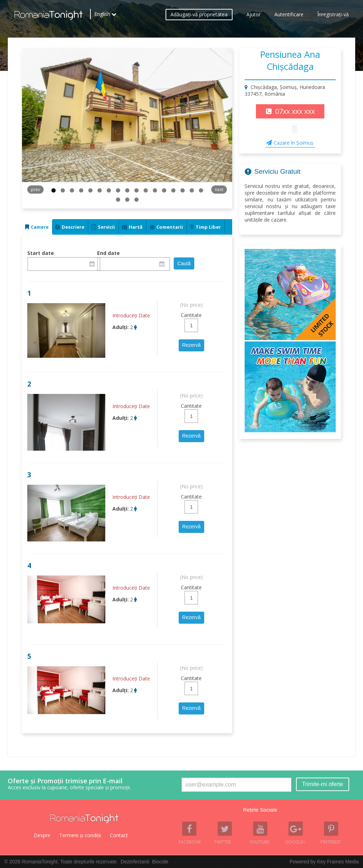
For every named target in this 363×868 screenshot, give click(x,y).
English (102, 16)
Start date (41, 253)
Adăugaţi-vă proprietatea (199, 16)
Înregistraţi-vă (333, 16)
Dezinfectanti (135, 862)
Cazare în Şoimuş (294, 143)
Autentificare (289, 16)
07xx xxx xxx (295, 111)
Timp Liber (208, 227)
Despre (42, 835)
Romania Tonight (84, 819)
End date (108, 253)
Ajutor (253, 16)
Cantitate (191, 315)
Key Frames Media (338, 862)
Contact (119, 835)
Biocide (160, 862)
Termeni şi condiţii (80, 835)
